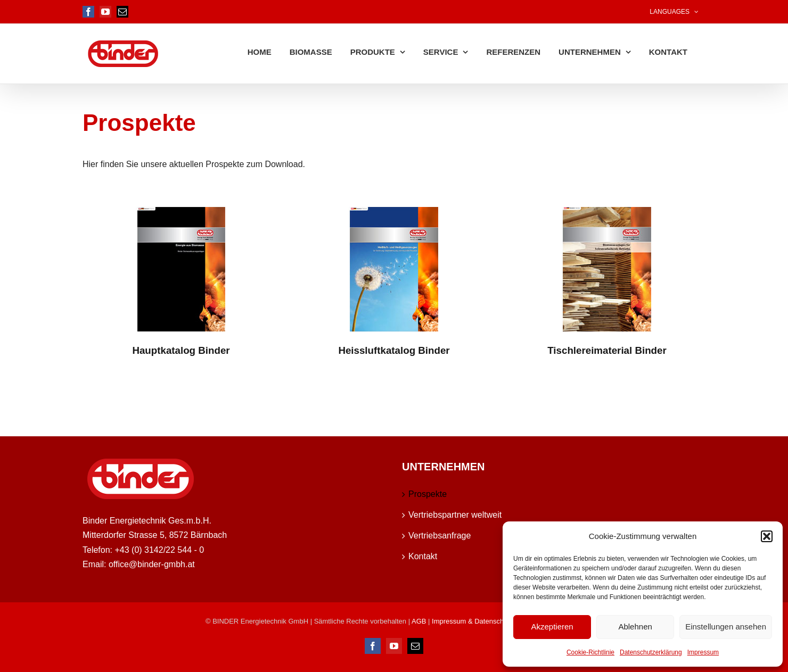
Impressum (703, 652)
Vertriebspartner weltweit (455, 514)
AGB (420, 621)
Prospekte (428, 493)
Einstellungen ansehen (726, 627)
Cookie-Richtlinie (590, 652)
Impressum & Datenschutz (472, 621)
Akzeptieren (552, 627)
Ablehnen (635, 627)
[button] (767, 536)
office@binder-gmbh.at (152, 564)
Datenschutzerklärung (651, 652)
